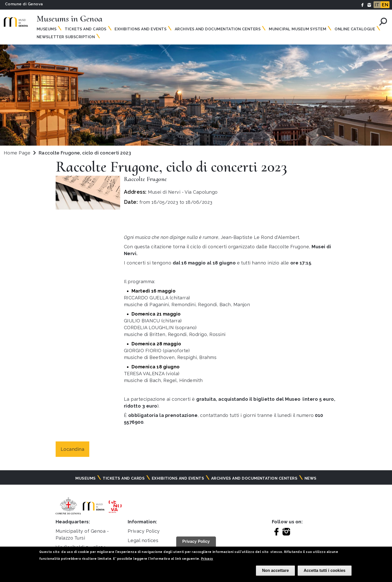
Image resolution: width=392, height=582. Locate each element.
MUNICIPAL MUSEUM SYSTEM (298, 29)
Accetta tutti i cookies (325, 570)
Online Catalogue (355, 29)
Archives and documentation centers (218, 29)
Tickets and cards (124, 478)
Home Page (17, 153)
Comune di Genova (24, 4)
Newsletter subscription (66, 37)
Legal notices (143, 540)
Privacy (207, 559)
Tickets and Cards (85, 29)
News (311, 478)
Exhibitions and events (140, 29)
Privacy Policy (144, 531)
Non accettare (275, 570)
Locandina (72, 449)
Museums (47, 29)
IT (377, 5)
